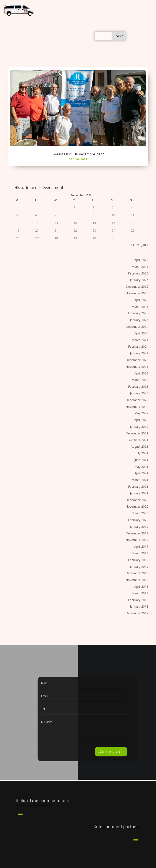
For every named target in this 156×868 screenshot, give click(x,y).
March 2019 (140, 553)
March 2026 (140, 267)
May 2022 (141, 413)
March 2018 (140, 593)
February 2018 (138, 600)
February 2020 (138, 520)
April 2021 (141, 473)
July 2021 (142, 453)
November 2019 (137, 540)
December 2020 (137, 500)
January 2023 (139, 393)
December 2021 (137, 433)
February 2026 (138, 273)
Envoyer (110, 752)
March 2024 (140, 340)
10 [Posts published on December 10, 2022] (113, 215)
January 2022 (139, 427)
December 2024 (137, 327)
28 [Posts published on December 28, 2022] (56, 238)
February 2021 (138, 486)
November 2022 (137, 407)
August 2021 (139, 446)
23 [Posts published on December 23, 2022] (94, 230)
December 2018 (137, 573)
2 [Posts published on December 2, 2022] (93, 207)
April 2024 (141, 333)
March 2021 (140, 480)
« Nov (135, 245)
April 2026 (141, 260)
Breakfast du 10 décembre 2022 (78, 154)
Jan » (145, 245)
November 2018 (137, 580)
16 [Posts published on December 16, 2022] (94, 223)
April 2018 (141, 586)
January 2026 (139, 280)
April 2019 (141, 546)
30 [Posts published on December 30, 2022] (94, 238)
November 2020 (137, 506)
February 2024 (138, 346)
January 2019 (139, 567)
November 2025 (137, 293)
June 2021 (141, 460)
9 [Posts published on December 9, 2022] (93, 215)
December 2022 (137, 400)
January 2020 (139, 527)
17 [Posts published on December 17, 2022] (113, 223)
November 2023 (137, 367)
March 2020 (140, 513)
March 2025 (140, 307)
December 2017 (137, 613)
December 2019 (137, 533)
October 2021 (139, 440)
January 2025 (139, 320)
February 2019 (138, 560)
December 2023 (137, 360)
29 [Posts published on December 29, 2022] (75, 238)
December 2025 (137, 286)
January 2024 (139, 353)
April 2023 (141, 373)
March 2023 (140, 380)
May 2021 (141, 467)
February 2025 (138, 313)
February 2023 (138, 386)
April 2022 (141, 420)
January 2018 (139, 606)
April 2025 (141, 300)
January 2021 (139, 493)
